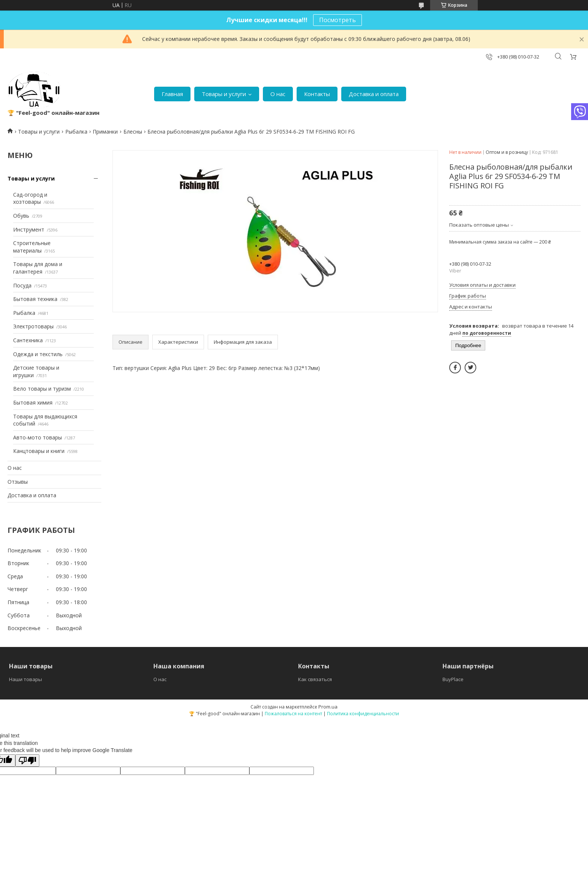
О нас (278, 94)
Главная (172, 94)
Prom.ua (328, 707)
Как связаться (315, 679)
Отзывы (18, 482)
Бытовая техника (35, 299)
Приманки (105, 132)
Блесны (133, 132)
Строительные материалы (32, 247)
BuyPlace (453, 679)
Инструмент (29, 229)
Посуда (22, 285)
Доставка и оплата (374, 94)
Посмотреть (337, 20)
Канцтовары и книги (39, 451)
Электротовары (33, 326)
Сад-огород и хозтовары (30, 198)
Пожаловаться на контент (293, 714)
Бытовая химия (33, 402)
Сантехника (28, 340)
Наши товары (25, 679)
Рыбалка (76, 132)
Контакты (317, 94)
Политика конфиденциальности (363, 714)
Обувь (21, 216)
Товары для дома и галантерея (38, 268)
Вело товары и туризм (42, 389)
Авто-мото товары (37, 437)
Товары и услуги (224, 94)
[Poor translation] (27, 760)
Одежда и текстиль (38, 354)
